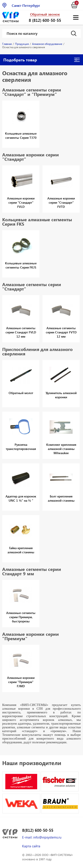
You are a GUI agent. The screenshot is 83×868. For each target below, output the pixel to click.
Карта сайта (31, 846)
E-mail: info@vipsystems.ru (42, 837)
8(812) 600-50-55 (38, 830)
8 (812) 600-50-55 (45, 20)
